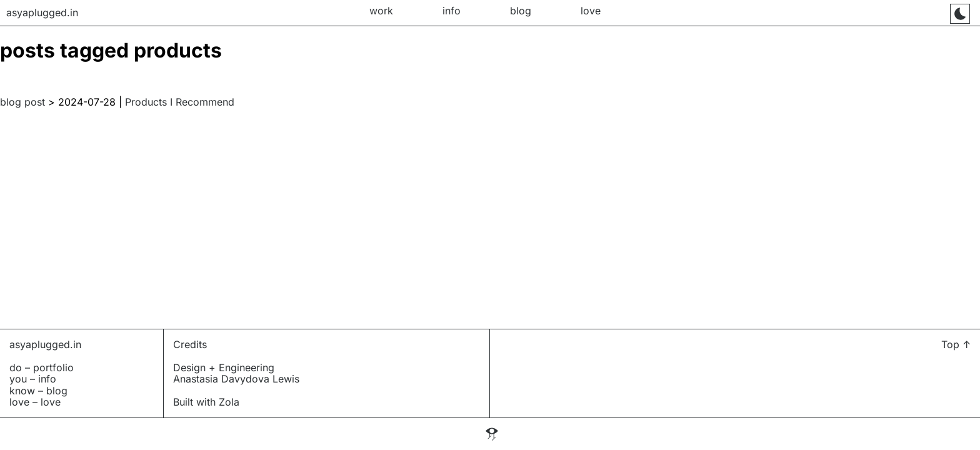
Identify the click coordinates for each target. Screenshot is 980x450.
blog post (22, 102)
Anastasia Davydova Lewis (236, 379)
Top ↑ (956, 345)
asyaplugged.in (45, 344)
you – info (33, 379)
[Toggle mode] (960, 14)
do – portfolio (42, 367)
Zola (229, 402)
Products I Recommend (180, 102)
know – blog (38, 391)
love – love (35, 402)
